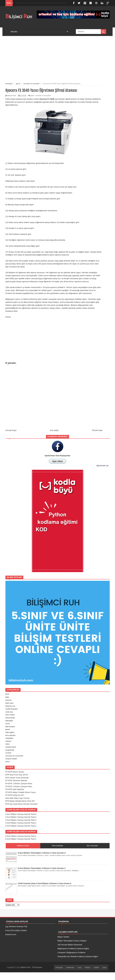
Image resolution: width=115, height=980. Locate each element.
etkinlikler (9, 721)
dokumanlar (10, 718)
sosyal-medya (11, 759)
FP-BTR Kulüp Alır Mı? (15, 795)
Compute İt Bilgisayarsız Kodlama (71, 952)
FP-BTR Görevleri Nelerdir (16, 781)
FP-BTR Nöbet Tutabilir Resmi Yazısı (21, 792)
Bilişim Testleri (63, 937)
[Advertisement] (37, 62)
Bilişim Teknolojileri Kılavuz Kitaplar (72, 941)
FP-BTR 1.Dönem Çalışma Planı (19, 784)
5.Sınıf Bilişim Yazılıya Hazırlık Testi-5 (21, 814)
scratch (8, 753)
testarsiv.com (11, 934)
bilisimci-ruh (10, 706)
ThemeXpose (37, 967)
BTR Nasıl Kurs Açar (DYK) (17, 775)
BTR (7, 694)
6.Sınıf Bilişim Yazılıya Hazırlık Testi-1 (21, 839)
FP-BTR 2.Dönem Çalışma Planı (19, 786)
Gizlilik (96, 967)
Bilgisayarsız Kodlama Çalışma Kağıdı (73, 949)
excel (8, 724)
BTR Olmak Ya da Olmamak (17, 778)
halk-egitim (10, 732)
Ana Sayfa (54, 430)
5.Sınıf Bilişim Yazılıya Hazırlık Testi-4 (21, 817)
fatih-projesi (10, 727)
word (7, 762)
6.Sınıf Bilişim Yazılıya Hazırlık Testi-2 (21, 836)
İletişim (88, 967)
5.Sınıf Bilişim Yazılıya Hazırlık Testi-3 (21, 820)
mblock (8, 741)
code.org (9, 712)
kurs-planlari (10, 735)
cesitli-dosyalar (12, 709)
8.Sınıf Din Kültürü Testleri (16, 930)
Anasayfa (59, 967)
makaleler (9, 738)
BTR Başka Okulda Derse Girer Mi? (20, 801)
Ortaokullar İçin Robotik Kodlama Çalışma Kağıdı (78, 956)
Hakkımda (70, 967)
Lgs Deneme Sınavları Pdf (16, 926)
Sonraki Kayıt (11, 430)
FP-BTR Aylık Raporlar (15, 789)
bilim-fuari (9, 703)
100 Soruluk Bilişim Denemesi (70, 945)
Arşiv (79, 967)
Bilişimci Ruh (26, 967)
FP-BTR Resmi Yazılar (15, 772)
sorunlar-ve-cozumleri (43, 96)
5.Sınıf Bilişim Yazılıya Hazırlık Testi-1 (21, 826)
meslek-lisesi (11, 747)
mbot (7, 744)
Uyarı (104, 967)
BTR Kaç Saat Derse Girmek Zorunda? (21, 804)
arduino (8, 700)
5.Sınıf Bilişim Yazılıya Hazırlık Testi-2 (21, 823)
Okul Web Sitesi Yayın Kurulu (17, 798)
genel (32, 96)
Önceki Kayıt (97, 430)
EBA (7, 697)
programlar (10, 750)
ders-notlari (10, 715)
